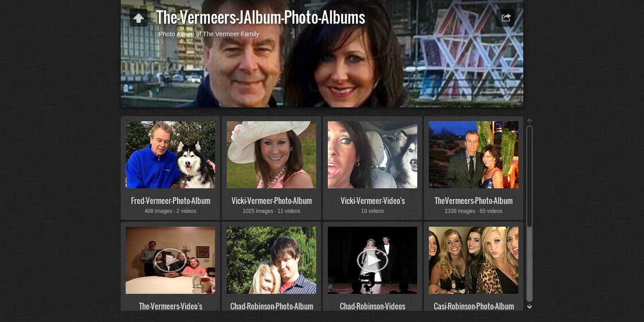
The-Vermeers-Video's (171, 306)
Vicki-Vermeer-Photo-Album (272, 201)
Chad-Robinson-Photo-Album (272, 306)
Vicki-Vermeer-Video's (373, 201)
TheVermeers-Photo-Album (474, 201)
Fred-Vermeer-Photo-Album (171, 201)
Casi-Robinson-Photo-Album (474, 306)
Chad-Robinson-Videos (373, 306)
